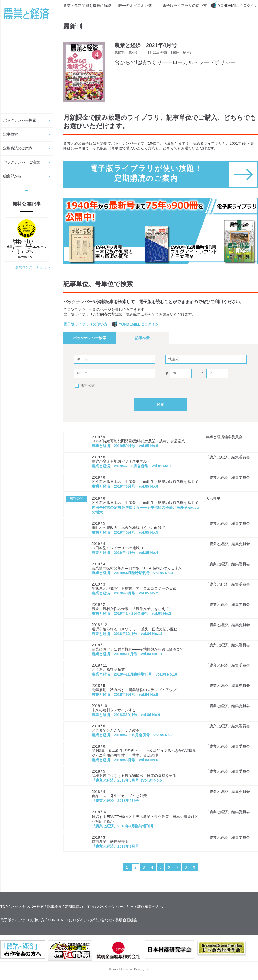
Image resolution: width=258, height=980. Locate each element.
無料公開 (88, 385)
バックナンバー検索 (20, 120)
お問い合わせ (101, 920)
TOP (4, 907)
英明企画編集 (126, 920)
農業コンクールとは (31, 267)
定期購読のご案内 (18, 148)
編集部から (12, 176)
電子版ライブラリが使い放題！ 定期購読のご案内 (146, 173)
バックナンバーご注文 (22, 162)
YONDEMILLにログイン (238, 6)
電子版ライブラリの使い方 (185, 6)
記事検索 (11, 134)
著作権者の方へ (150, 907)
